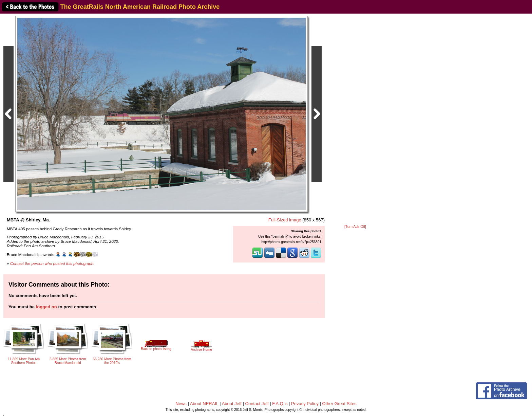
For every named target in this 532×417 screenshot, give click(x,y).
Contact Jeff (257, 404)
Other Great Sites (339, 404)
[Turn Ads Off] (355, 227)
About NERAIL (204, 404)
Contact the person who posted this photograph (52, 263)
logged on (46, 307)
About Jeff (232, 404)
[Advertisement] (355, 120)
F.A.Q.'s (280, 404)
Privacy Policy (305, 404)
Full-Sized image (285, 220)
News (181, 404)
